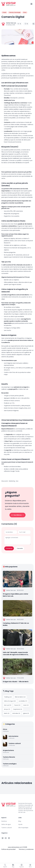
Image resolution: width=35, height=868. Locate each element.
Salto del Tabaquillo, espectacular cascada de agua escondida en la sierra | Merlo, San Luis (15, 654)
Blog (20, 821)
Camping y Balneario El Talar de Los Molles (16, 624)
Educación (5, 481)
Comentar (9, 548)
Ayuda (20, 824)
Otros (25, 12)
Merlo (7, 713)
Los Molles (23, 701)
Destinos (4, 821)
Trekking (8, 697)
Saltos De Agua (10, 701)
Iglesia (26, 713)
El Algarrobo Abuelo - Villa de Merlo (16, 682)
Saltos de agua (6, 824)
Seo (17, 481)
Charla (4, 12)
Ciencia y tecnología (15, 12)
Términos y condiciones (26, 849)
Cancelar (20, 548)
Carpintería (18, 709)
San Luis (8, 705)
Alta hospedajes (23, 828)
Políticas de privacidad (8, 849)
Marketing (12, 481)
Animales (16, 713)
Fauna (17, 705)
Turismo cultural (7, 828)
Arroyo (7, 709)
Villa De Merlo (20, 697)
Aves (26, 705)
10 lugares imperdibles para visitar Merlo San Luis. (16, 595)
